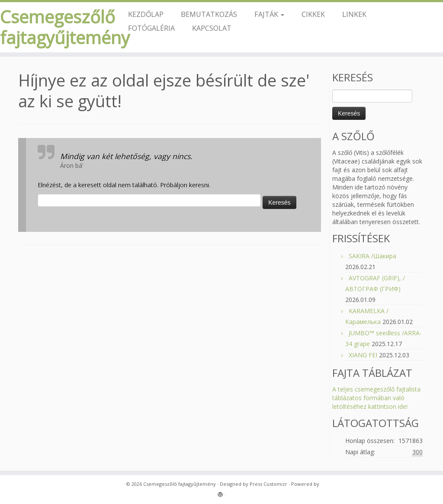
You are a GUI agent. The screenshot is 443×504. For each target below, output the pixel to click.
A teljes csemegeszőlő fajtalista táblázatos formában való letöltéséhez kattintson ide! (376, 398)
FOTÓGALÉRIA (151, 28)
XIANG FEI (363, 355)
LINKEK (354, 14)
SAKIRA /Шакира (372, 256)
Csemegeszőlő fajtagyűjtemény (52, 27)
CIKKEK (313, 14)
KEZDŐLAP (146, 14)
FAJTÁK (269, 14)
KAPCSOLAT (212, 28)
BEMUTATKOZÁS (209, 14)
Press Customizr (268, 484)
